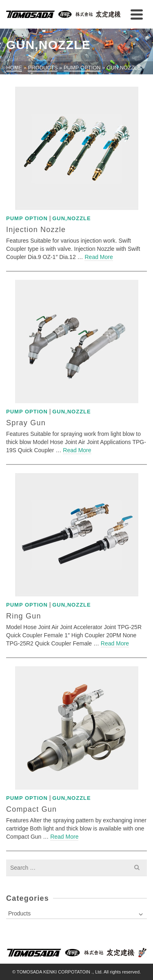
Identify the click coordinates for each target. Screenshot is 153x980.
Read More (99, 257)
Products (19, 913)
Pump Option (27, 218)
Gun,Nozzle (72, 218)
